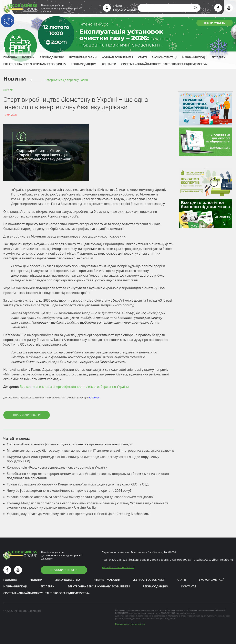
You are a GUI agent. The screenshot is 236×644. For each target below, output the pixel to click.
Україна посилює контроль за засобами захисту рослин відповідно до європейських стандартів (80, 497)
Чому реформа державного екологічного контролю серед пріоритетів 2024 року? (69, 491)
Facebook (94, 398)
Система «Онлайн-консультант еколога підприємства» (164, 64)
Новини (28, 57)
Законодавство (52, 57)
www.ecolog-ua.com (184, 613)
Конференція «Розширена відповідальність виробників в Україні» (57, 467)
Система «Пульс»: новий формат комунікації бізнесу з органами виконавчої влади (70, 444)
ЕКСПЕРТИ (219, 57)
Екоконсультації (164, 57)
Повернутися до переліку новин (66, 80)
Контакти (109, 64)
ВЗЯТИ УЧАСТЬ (215, 23)
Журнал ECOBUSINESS (117, 57)
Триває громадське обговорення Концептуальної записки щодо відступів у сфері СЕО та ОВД (78, 484)
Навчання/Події (194, 57)
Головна (10, 57)
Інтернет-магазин (83, 57)
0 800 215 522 (118, 560)
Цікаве (8, 90)
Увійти (117, 6)
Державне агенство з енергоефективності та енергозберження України (74, 387)
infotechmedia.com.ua (118, 567)
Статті (142, 57)
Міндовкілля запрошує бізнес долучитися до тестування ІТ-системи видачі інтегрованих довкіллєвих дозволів (90, 450)
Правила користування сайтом (130, 624)
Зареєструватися (124, 10)
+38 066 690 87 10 (183, 560)
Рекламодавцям (84, 64)
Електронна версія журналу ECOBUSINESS (35, 64)
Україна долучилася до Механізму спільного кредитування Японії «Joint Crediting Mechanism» (78, 514)
